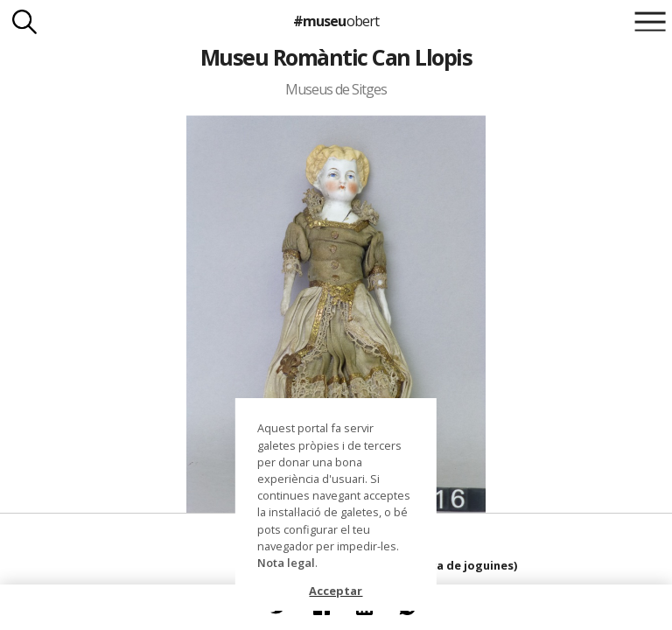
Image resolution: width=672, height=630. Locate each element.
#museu (336, 21)
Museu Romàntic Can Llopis (336, 57)
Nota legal (286, 563)
